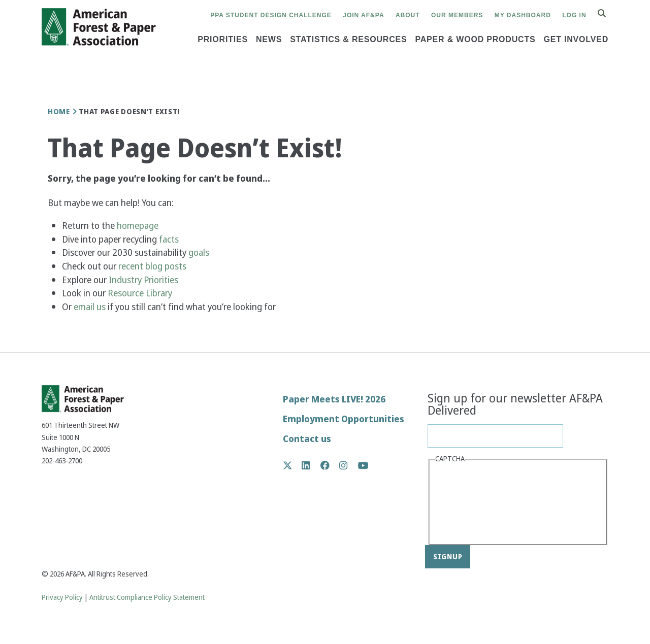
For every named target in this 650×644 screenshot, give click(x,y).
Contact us (307, 439)
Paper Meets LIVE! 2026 (334, 399)
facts (169, 239)
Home (59, 112)
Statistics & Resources (348, 39)
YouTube (363, 466)
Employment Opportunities (344, 419)
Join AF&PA (363, 15)
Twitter (293, 465)
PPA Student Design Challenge (271, 15)
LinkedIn (311, 465)
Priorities (223, 39)
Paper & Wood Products (475, 39)
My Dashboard (523, 15)
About (408, 15)
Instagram (349, 465)
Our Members (457, 15)
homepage (138, 226)
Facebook (330, 465)
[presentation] (477, 503)
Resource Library (141, 293)
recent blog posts (153, 266)
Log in (574, 15)
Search (607, 14)
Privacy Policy (62, 598)
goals (199, 252)
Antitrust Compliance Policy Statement (147, 598)
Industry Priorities (144, 280)
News (269, 39)
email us (90, 307)
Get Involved (576, 39)
